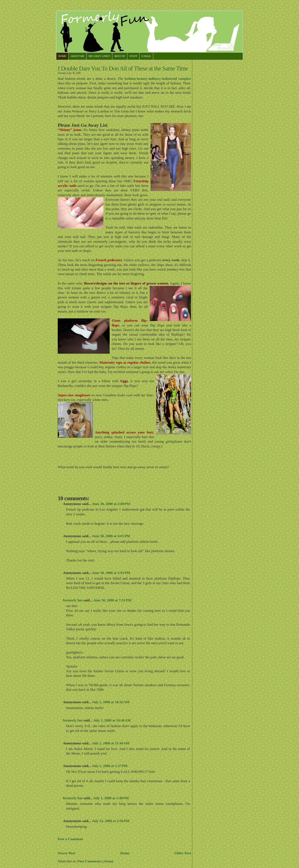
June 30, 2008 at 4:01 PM (111, 536)
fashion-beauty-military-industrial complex (158, 79)
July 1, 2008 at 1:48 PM (111, 798)
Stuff (133, 56)
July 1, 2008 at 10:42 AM (111, 702)
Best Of (120, 56)
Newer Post (66, 853)
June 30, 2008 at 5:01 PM (111, 573)
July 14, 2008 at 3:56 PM (111, 821)
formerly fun (73, 600)
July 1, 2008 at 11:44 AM (111, 743)
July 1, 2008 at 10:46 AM (112, 720)
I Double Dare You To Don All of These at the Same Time (123, 68)
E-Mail (146, 56)
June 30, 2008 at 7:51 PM (112, 600)
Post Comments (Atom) (95, 861)
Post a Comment (70, 839)
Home (62, 56)
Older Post (183, 853)
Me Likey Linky (99, 56)
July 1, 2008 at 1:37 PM (110, 766)
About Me (77, 56)
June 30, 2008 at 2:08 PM (111, 504)
